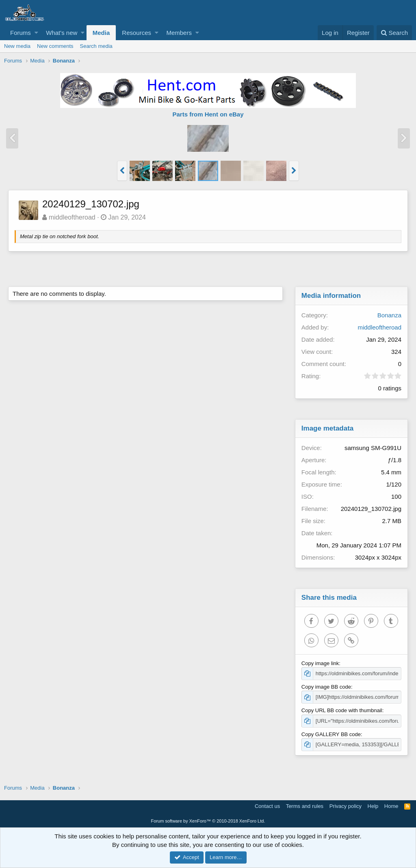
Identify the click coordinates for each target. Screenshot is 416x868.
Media (101, 33)
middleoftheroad (72, 217)
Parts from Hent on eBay (208, 114)
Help (373, 806)
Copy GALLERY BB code (331, 734)
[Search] (394, 33)
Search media (96, 46)
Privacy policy (346, 806)
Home (391, 806)
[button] (36, 33)
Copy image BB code (326, 687)
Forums (21, 33)
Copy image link (320, 663)
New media (17, 46)
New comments (55, 46)
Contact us (267, 806)
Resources (136, 33)
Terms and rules (305, 806)
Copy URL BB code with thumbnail (342, 710)
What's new (62, 33)
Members (179, 33)
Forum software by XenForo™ (208, 821)
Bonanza (389, 315)
